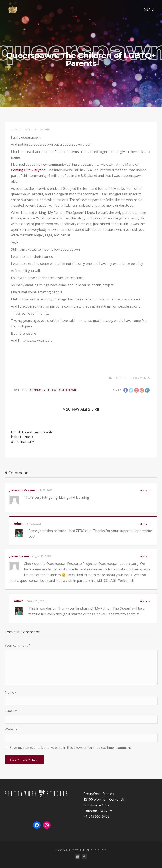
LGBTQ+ (121, 378)
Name (11, 692)
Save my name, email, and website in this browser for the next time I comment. (71, 748)
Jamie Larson (19, 556)
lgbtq (52, 390)
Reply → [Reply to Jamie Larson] (145, 556)
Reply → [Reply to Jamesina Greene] (145, 490)
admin (45, 130)
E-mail (11, 711)
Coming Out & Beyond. (29, 170)
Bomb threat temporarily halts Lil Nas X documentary (32, 437)
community (38, 390)
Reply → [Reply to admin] (145, 524)
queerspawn (68, 390)
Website (11, 729)
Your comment (18, 645)
